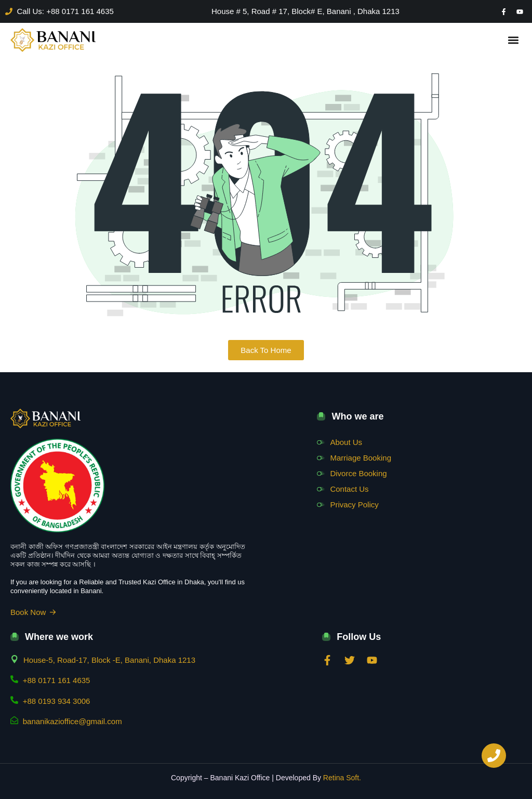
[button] (513, 40)
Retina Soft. (342, 778)
